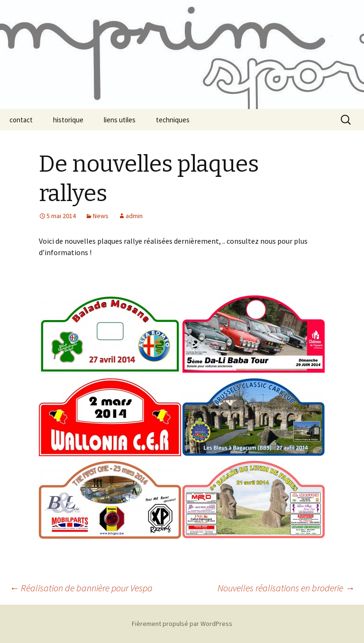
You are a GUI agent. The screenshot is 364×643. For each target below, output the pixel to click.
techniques (173, 120)
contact (21, 120)
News (101, 216)
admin (134, 216)
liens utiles (120, 120)
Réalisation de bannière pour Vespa (81, 588)
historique (68, 120)
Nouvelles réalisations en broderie (286, 588)
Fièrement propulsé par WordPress (182, 624)
